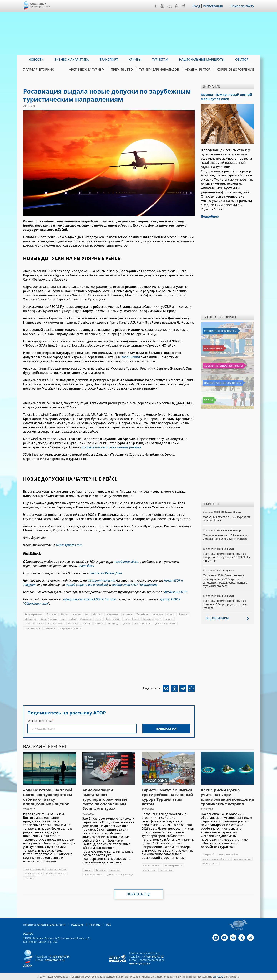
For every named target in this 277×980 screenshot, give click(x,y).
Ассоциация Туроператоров (40, 5)
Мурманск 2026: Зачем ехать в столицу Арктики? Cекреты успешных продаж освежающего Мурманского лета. (225, 581)
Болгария (52, 614)
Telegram (183, 6)
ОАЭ (63, 619)
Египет (88, 870)
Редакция (77, 925)
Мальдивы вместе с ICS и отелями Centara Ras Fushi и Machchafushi (226, 537)
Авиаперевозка (34, 614)
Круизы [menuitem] (135, 60)
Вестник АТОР (213, 348)
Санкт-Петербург (34, 624)
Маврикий (208, 854)
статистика (166, 870)
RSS (109, 925)
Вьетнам (115, 870)
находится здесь (126, 562)
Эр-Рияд (113, 624)
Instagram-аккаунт (101, 580)
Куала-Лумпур (48, 619)
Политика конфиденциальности (44, 925)
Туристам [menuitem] (160, 60)
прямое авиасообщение (216, 859)
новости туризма (34, 869)
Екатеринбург (56, 624)
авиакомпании (143, 624)
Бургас (65, 614)
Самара (169, 619)
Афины (77, 614)
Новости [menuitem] (36, 60)
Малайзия (30, 619)
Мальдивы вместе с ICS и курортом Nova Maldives (226, 519)
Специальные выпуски (220, 331)
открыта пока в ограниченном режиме (111, 447)
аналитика (149, 870)
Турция (126, 624)
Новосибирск (131, 619)
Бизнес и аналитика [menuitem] (72, 60)
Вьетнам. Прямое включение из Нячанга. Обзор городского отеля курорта (225, 604)
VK (169, 6)
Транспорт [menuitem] (109, 60)
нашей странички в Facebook (87, 585)
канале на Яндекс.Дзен (106, 573)
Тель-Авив (143, 614)
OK (176, 6)
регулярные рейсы (70, 628)
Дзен (156, 6)
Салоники (113, 614)
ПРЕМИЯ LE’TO (122, 70)
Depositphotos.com (69, 545)
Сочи (99, 619)
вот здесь (87, 566)
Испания (158, 614)
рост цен (30, 878)
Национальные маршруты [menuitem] (202, 60)
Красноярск (113, 619)
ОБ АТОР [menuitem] (242, 60)
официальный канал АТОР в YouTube (90, 599)
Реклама (95, 925)
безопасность (210, 864)
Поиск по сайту (242, 6)
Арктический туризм (87, 70)
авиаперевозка (57, 869)
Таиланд (101, 870)
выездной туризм (56, 874)
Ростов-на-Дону (152, 619)
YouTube (162, 6)
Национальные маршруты (223, 383)
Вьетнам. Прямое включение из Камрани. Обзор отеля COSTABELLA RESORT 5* (226, 557)
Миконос (98, 614)
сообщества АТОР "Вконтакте (135, 585)
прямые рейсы (243, 859)
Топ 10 (209, 400)
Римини (184, 614)
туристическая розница (119, 874)
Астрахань (86, 619)
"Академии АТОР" (175, 592)
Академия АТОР (198, 70)
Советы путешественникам (223, 366)
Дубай (73, 619)
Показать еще (139, 894)
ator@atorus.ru (55, 960)
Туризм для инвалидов (159, 70)
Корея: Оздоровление (235, 70)
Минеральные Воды (79, 624)
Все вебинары (217, 618)
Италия (171, 614)
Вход (196, 6)
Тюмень (100, 624)
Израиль (128, 614)
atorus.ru (218, 977)
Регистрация (213, 6)
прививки (50, 628)
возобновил (131, 357)
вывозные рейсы (228, 854)
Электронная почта (39, 721)
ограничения (32, 628)
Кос (87, 614)
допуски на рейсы (166, 624)
